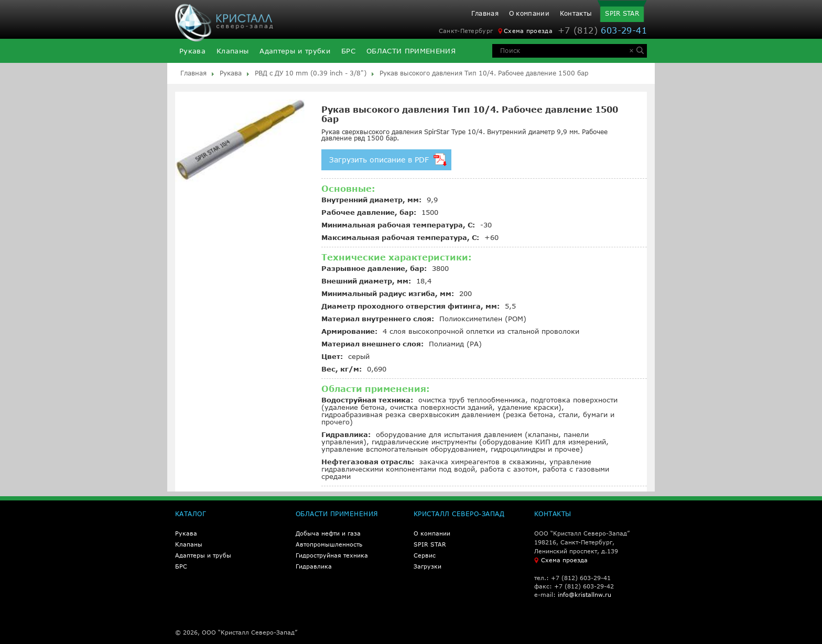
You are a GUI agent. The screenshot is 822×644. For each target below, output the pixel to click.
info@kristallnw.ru (585, 594)
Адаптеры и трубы (203, 555)
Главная (485, 14)
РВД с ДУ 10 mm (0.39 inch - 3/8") (311, 73)
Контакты (576, 14)
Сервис (425, 555)
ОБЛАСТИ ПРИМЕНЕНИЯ (411, 51)
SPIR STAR (622, 13)
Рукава (192, 51)
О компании (529, 14)
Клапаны (232, 51)
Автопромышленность (329, 544)
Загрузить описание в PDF (388, 160)
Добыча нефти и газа (328, 533)
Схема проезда (525, 31)
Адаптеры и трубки (295, 51)
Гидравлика (314, 566)
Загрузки (428, 566)
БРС (348, 51)
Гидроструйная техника (332, 555)
